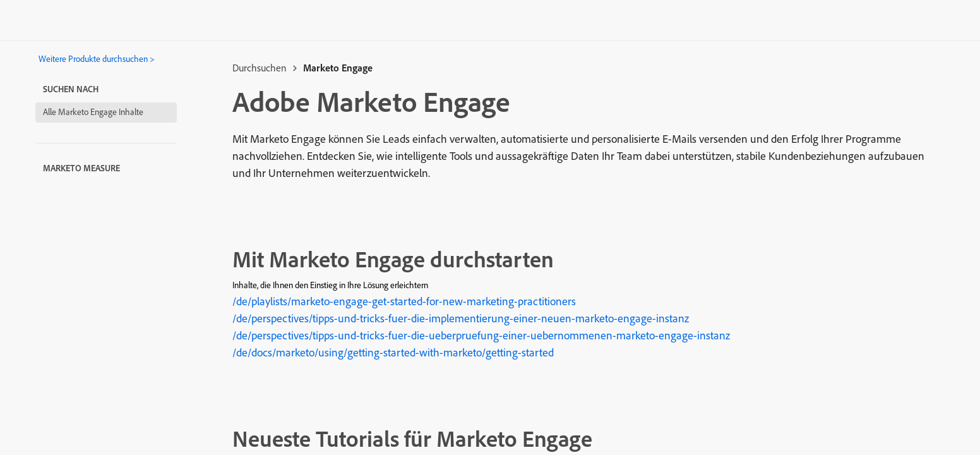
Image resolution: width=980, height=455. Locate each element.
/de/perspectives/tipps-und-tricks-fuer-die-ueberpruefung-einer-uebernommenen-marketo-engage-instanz (481, 335)
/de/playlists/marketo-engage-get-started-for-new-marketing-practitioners (404, 301)
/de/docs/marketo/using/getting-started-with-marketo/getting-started (393, 352)
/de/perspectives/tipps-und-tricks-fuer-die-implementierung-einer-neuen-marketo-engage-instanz (461, 318)
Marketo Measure (81, 168)
